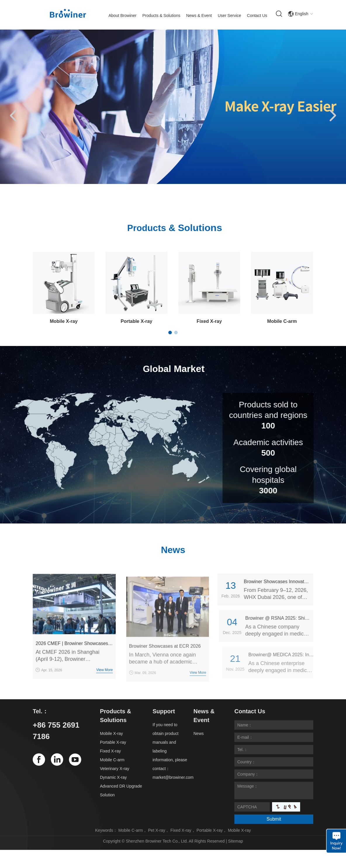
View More (104, 682)
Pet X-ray (157, 830)
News (199, 733)
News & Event (199, 15)
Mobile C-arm (282, 321)
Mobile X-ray (64, 321)
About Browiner (122, 15)
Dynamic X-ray (113, 777)
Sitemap (235, 841)
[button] (13, 116)
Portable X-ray (136, 321)
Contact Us (257, 15)
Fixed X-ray (209, 321)
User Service (229, 15)
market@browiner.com (173, 777)
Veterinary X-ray (115, 769)
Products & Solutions (161, 15)
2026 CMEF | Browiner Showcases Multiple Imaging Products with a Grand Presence (74, 655)
